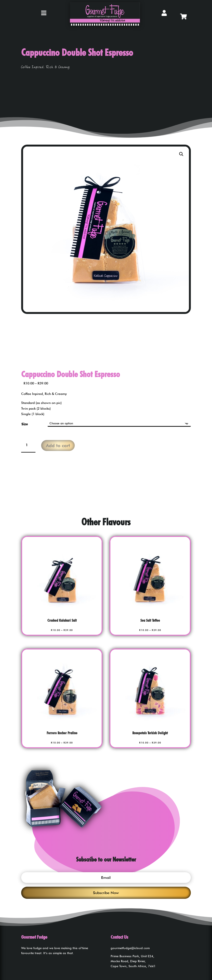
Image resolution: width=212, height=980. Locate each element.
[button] (181, 154)
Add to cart (58, 445)
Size (25, 424)
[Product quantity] (28, 446)
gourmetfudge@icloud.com (130, 948)
